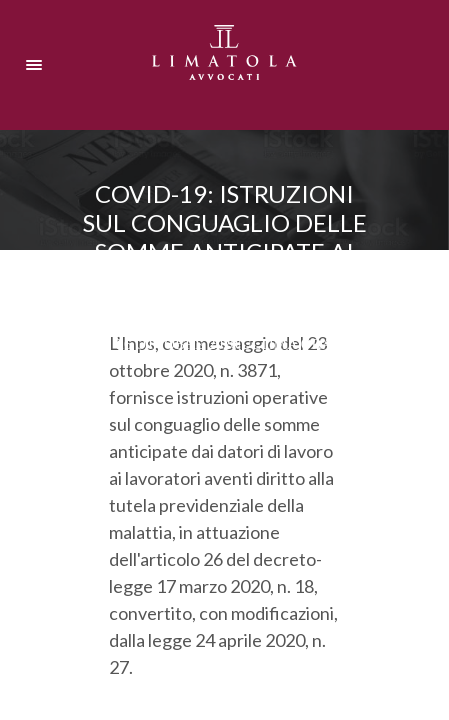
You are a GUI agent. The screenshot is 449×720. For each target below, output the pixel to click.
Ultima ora (287, 344)
